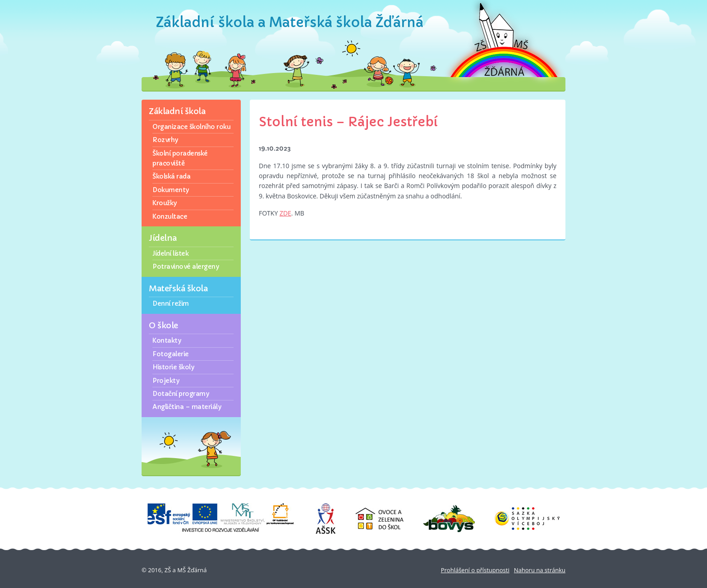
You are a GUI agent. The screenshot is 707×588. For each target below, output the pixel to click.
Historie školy (173, 367)
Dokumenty (171, 190)
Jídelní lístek (170, 253)
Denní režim (171, 303)
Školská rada (171, 176)
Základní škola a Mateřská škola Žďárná (290, 22)
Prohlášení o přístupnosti (475, 570)
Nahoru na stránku (540, 570)
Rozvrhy (165, 140)
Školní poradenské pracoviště (180, 158)
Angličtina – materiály (187, 407)
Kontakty (167, 340)
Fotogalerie (171, 354)
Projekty (166, 381)
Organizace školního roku (191, 127)
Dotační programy (181, 394)
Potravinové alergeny (186, 266)
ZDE (285, 213)
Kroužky (165, 203)
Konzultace (170, 216)
